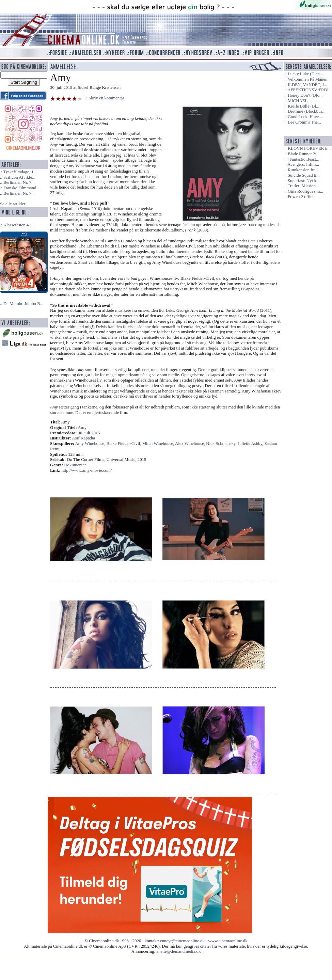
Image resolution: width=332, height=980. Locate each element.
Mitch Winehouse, (159, 444)
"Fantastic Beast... (304, 159)
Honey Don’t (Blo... (305, 95)
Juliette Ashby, (251, 444)
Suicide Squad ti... (304, 175)
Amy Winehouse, (91, 444)
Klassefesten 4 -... (19, 225)
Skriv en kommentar (106, 98)
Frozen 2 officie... (303, 197)
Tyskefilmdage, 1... (20, 172)
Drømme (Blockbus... (307, 111)
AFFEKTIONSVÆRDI (308, 90)
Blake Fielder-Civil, (124, 444)
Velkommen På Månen (308, 79)
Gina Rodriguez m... (305, 191)
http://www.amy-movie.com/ (87, 470)
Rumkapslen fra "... (305, 170)
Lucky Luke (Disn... (305, 74)
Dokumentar (75, 465)
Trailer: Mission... (303, 186)
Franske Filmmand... (21, 188)
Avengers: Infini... (303, 164)
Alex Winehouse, (191, 444)
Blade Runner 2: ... (304, 154)
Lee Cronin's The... (304, 122)
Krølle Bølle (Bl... (304, 106)
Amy (82, 428)
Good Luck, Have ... (305, 117)
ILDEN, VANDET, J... (307, 85)
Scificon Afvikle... (19, 177)
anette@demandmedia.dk (178, 951)
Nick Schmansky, (222, 444)
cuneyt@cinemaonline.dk (182, 941)
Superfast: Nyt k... (304, 181)
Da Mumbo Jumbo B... (23, 304)
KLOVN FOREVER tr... (309, 148)
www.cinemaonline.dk (228, 941)
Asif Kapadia (83, 438)
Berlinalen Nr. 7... (19, 182)
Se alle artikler (13, 204)
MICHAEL (298, 101)
